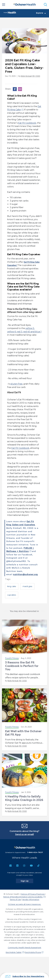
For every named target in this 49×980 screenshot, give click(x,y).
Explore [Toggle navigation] (41, 13)
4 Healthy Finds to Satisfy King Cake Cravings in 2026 (24, 798)
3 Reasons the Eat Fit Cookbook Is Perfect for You (22, 666)
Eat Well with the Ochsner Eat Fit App (23, 733)
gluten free (16, 384)
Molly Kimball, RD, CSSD (31, 76)
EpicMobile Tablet (14, 952)
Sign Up (27, 881)
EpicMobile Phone (33, 952)
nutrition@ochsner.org (25, 574)
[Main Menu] (4, 5)
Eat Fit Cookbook (27, 123)
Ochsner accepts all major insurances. (24, 904)
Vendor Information (31, 899)
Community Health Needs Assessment (25, 948)
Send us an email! (24, 834)
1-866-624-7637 (35, 852)
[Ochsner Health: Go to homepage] (25, 4)
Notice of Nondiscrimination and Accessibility (23, 897)
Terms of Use (15, 899)
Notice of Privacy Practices (33, 894)
